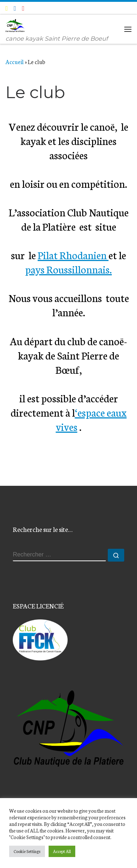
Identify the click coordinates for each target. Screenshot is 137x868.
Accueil (15, 62)
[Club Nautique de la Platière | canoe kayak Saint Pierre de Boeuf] (15, 25)
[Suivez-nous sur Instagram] (23, 8)
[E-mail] (7, 8)
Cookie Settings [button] (27, 851)
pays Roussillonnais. (68, 269)
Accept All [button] (62, 851)
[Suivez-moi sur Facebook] (15, 8)
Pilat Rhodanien (73, 255)
